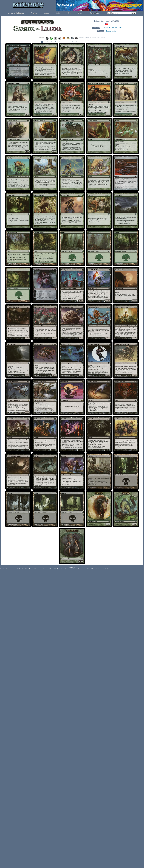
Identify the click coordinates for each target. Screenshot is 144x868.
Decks (115, 28)
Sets (69, 13)
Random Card (94, 13)
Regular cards (111, 31)
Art (120, 28)
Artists (47, 13)
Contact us (72, 567)
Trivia (80, 13)
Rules (58, 13)
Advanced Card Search (16, 13)
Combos (34, 13)
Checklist (106, 28)
